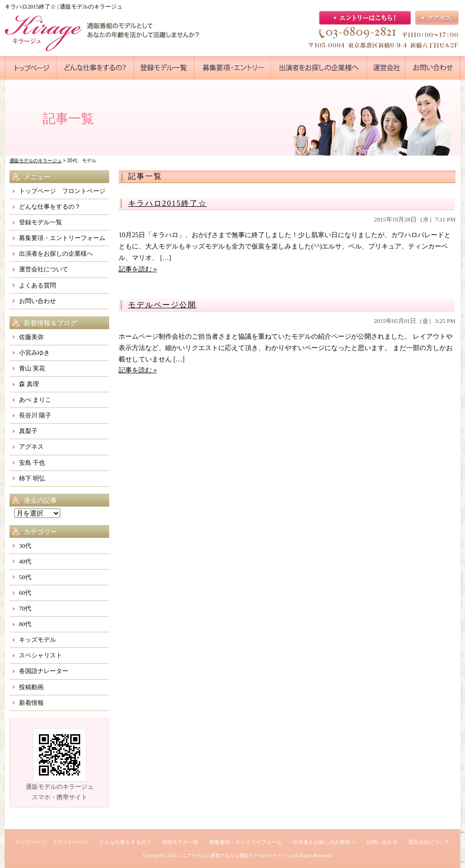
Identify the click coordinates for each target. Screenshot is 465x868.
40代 (25, 561)
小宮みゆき (34, 353)
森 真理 (29, 384)
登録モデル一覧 (41, 222)
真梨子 (28, 431)
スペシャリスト (41, 655)
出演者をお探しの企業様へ (56, 254)
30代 (25, 546)
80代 (25, 624)
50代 (25, 577)
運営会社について (44, 269)
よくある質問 (37, 285)
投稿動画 (31, 687)
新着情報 (31, 703)
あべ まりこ (35, 400)
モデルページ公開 (162, 305)
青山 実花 (32, 368)
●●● (31, 68)
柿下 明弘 (32, 478)
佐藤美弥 (31, 337)
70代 (25, 608)
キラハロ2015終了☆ (167, 203)
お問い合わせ (37, 301)
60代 (25, 593)
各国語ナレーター (44, 671)
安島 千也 (32, 463)
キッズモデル (37, 640)
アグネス (31, 447)
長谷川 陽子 (35, 415)
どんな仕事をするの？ (50, 207)
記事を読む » (138, 269)
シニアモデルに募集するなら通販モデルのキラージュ (234, 855)
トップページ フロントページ (62, 191)
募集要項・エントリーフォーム (62, 238)
